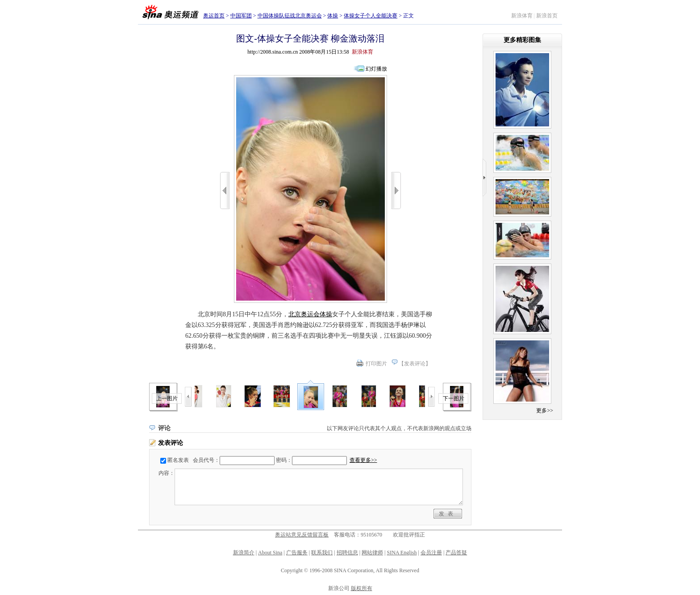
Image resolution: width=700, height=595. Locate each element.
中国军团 (241, 16)
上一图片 (167, 398)
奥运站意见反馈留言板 (302, 535)
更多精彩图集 (522, 40)
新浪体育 (522, 16)
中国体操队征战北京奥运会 (290, 16)
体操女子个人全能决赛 (371, 16)
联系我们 (322, 553)
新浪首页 (547, 16)
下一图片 (454, 398)
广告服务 (297, 553)
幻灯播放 (376, 69)
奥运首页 (214, 16)
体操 (333, 16)
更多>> (545, 411)
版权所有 (362, 588)
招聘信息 (347, 553)
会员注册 (431, 553)
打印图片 (376, 364)
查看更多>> (363, 460)
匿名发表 (178, 460)
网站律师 (372, 553)
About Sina (270, 553)
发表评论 (415, 364)
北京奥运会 (304, 314)
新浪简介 (244, 553)
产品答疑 (456, 553)
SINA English (402, 553)
